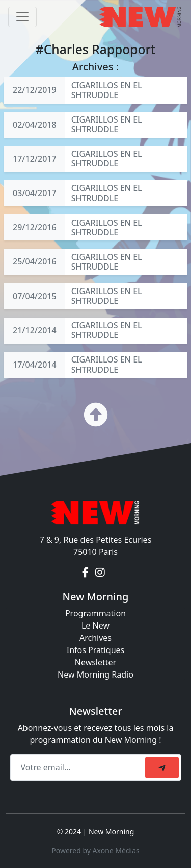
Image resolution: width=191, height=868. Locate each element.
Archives (95, 638)
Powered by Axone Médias (95, 850)
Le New (95, 625)
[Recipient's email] (79, 767)
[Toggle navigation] (22, 17)
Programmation (95, 613)
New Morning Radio (95, 674)
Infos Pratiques (96, 650)
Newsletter (95, 662)
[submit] (162, 767)
